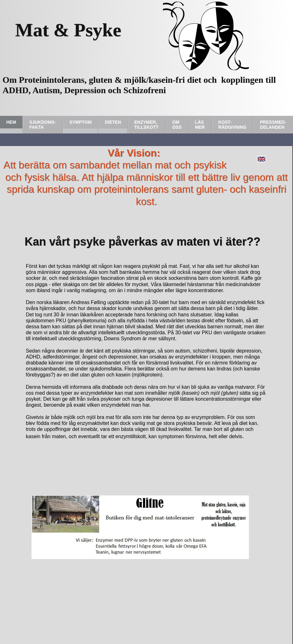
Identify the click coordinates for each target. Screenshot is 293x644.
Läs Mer (200, 125)
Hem (11, 122)
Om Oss (177, 125)
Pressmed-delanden (273, 125)
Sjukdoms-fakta (43, 125)
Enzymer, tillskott (146, 125)
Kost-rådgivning (232, 125)
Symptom (80, 122)
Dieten (113, 122)
